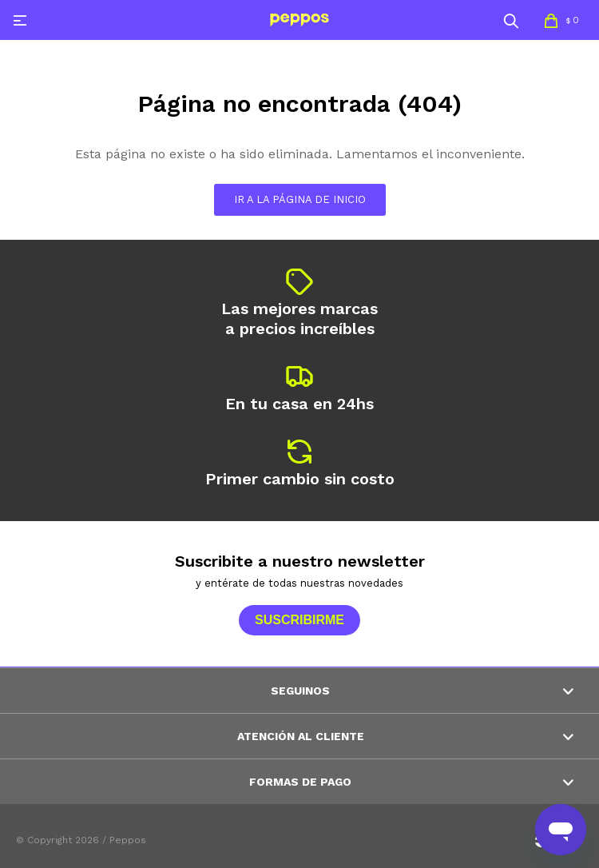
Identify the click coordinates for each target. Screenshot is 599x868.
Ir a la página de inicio (300, 199)
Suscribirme (299, 620)
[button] (511, 20)
